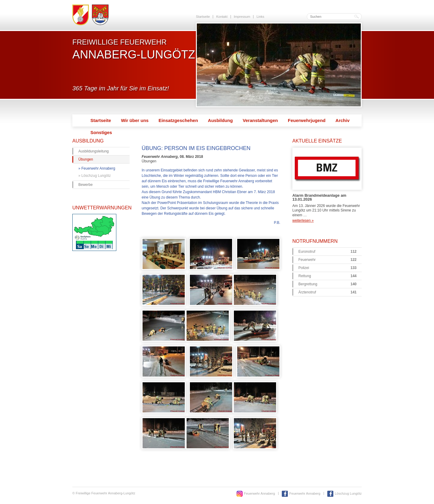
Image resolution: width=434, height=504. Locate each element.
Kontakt (222, 17)
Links (260, 17)
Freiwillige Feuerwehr (134, 49)
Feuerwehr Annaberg (98, 168)
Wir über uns (135, 120)
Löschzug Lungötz (96, 176)
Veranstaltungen (260, 120)
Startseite (203, 17)
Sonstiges (101, 132)
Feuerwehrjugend (307, 120)
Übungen (86, 159)
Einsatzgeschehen (178, 120)
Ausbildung (220, 120)
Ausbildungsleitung (94, 151)
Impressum (242, 17)
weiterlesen (303, 221)
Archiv (343, 120)
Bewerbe (85, 185)
